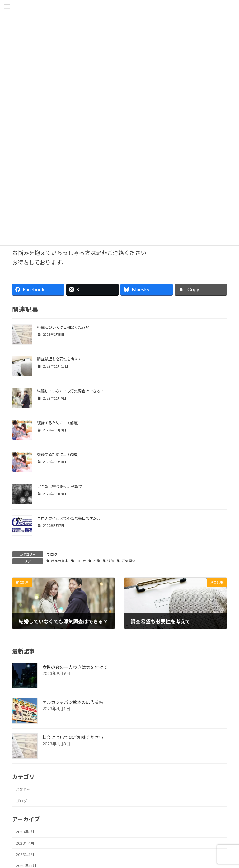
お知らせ (23, 790)
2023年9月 (25, 832)
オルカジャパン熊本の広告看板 (73, 703)
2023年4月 (25, 843)
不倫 (96, 561)
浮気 (111, 561)
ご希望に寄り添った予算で (59, 487)
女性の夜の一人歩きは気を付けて (75, 667)
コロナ (81, 561)
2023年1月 (25, 854)
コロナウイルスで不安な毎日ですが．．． (70, 518)
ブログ (52, 554)
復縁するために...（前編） (59, 423)
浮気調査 (129, 561)
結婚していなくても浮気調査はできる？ (70, 391)
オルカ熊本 (60, 561)
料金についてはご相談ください (63, 327)
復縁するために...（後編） (59, 455)
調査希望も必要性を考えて (59, 359)
